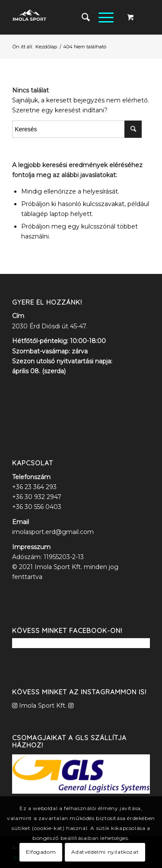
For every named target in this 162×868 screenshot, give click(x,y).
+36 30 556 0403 (37, 507)
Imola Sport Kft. (43, 706)
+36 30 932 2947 (37, 497)
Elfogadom (41, 852)
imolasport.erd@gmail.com (53, 532)
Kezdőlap (46, 47)
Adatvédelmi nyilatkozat (105, 852)
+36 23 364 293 (34, 487)
